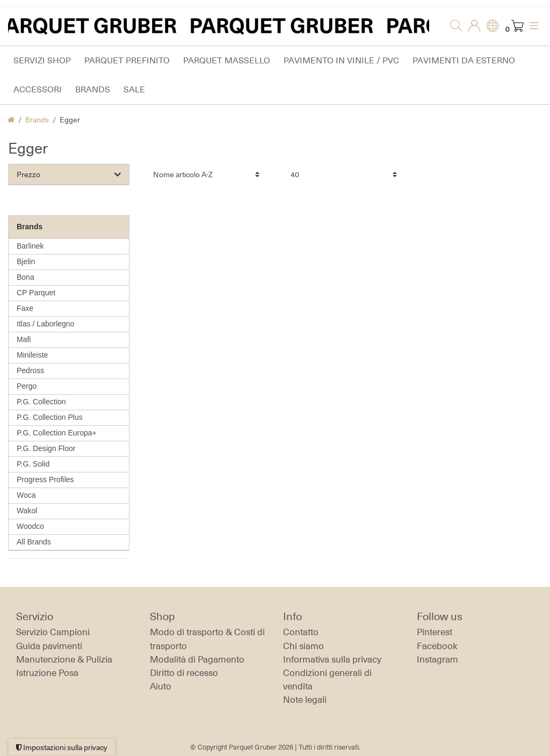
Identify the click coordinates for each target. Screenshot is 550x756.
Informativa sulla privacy (332, 659)
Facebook (437, 646)
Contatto (301, 632)
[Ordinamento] (206, 174)
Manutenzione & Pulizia (64, 659)
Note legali (305, 700)
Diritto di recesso (184, 673)
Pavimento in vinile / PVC (341, 60)
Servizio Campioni (53, 632)
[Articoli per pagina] (344, 174)
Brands (93, 89)
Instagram (437, 659)
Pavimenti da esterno (464, 60)
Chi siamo (303, 646)
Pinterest (435, 632)
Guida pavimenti (49, 646)
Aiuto (161, 686)
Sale (134, 89)
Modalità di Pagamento (197, 659)
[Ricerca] (453, 26)
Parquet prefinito (127, 60)
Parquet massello (227, 60)
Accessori (38, 89)
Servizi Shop (42, 60)
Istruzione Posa (47, 673)
